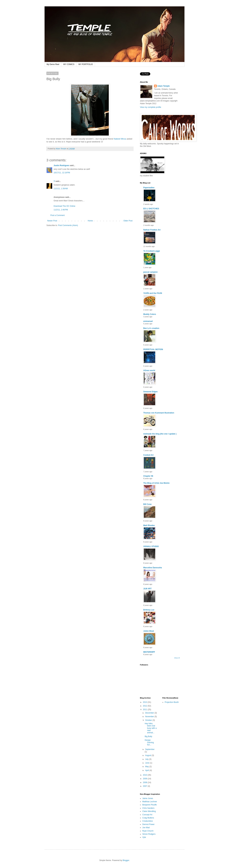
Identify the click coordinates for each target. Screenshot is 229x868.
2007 (145, 786)
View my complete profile (151, 107)
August (148, 755)
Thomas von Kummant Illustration (159, 413)
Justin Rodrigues (61, 165)
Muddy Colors (150, 314)
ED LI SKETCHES (151, 209)
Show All (177, 658)
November (150, 717)
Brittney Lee (149, 610)
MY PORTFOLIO (86, 64)
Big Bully (148, 736)
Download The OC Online (64, 206)
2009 (145, 779)
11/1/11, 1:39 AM (61, 189)
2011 (145, 710)
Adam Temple (163, 86)
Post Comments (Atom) (68, 225)
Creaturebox (148, 821)
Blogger (126, 860)
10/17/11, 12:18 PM (62, 173)
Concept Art (147, 815)
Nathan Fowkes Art (152, 230)
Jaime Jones (148, 798)
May (147, 767)
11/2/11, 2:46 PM (61, 210)
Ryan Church (148, 831)
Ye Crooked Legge (152, 251)
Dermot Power (148, 824)
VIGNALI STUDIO (151, 546)
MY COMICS (69, 64)
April (147, 770)
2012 (145, 706)
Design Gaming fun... (149, 742)
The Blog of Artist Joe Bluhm (156, 483)
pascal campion (150, 272)
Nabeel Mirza (120, 139)
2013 (145, 702)
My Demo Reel (53, 64)
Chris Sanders (148, 808)
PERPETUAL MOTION (153, 349)
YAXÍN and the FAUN (153, 293)
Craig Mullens (148, 818)
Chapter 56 (148, 476)
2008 (145, 782)
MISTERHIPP (149, 652)
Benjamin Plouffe (150, 805)
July (147, 759)
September (150, 749)
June (147, 763)
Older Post (128, 221)
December (150, 713)
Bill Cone (147, 504)
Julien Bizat (149, 631)
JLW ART (147, 589)
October (149, 720)
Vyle (144, 837)
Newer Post (52, 221)
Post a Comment (57, 215)
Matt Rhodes (149, 525)
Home (90, 221)
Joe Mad (146, 828)
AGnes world (149, 370)
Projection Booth (172, 702)
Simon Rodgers (149, 834)
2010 (145, 775)
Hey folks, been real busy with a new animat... (151, 728)
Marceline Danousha (153, 568)
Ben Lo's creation (151, 328)
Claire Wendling (149, 811)
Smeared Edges (150, 392)
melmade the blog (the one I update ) (160, 434)
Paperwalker (149, 188)
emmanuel (148, 321)
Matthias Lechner (150, 802)
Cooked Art (148, 455)
